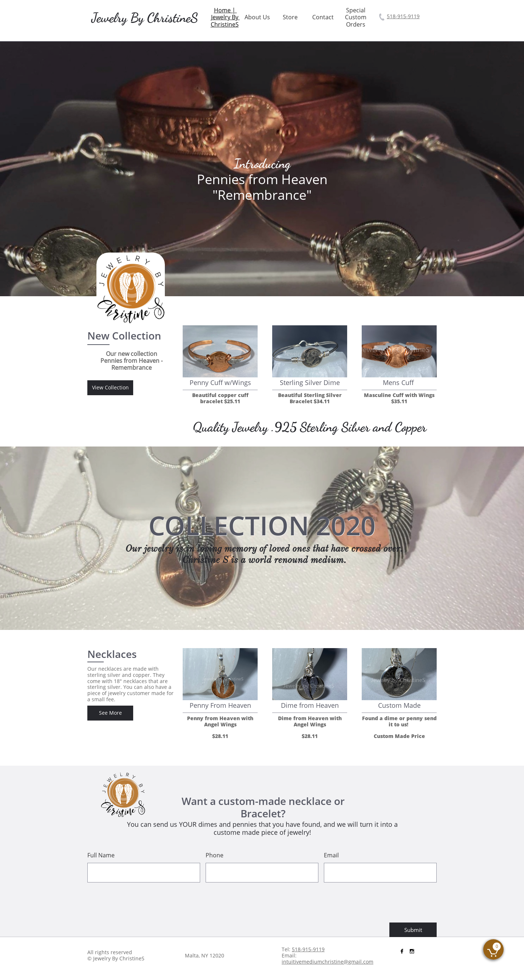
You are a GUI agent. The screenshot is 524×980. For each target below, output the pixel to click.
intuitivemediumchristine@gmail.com (327, 962)
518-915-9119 (403, 16)
